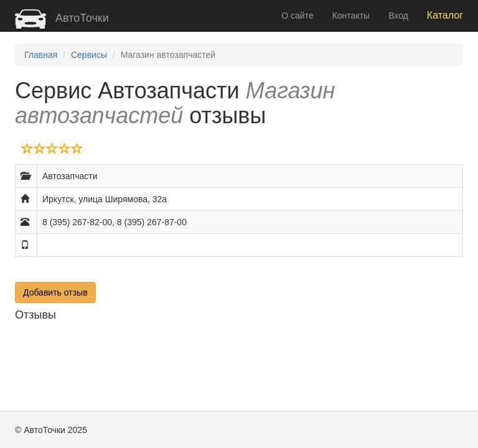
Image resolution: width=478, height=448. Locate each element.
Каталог (445, 15)
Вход (398, 16)
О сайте (297, 16)
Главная (41, 55)
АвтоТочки (62, 18)
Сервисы (89, 55)
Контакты (351, 16)
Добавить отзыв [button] (55, 292)
